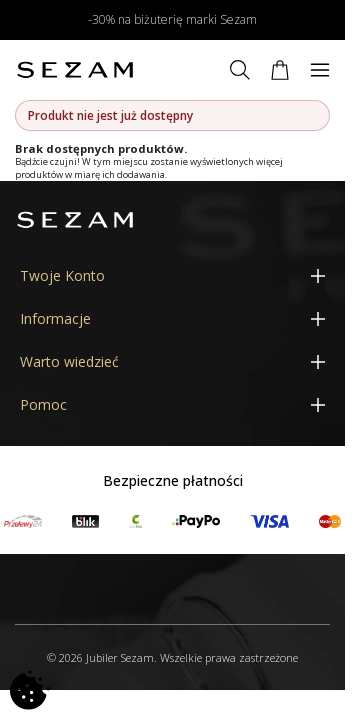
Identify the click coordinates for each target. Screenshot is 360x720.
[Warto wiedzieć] (172, 361)
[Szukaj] (240, 70)
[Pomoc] (172, 404)
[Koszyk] (280, 70)
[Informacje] (172, 318)
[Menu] (320, 70)
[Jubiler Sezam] (75, 70)
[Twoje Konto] (172, 275)
